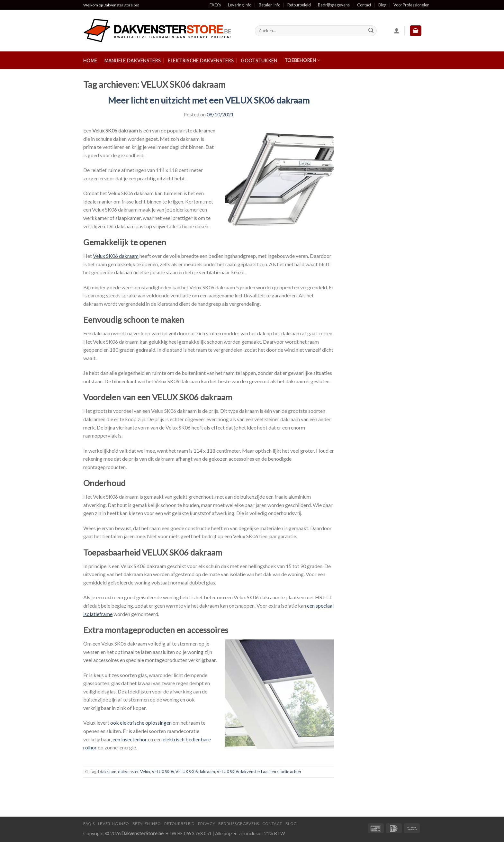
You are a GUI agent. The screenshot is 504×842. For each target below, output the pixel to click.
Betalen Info (270, 5)
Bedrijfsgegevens (334, 5)
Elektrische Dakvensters (201, 61)
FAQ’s (215, 5)
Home (90, 61)
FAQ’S (89, 824)
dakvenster (128, 772)
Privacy (207, 824)
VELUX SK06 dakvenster (239, 772)
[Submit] (371, 31)
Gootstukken (259, 61)
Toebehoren (302, 60)
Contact (364, 5)
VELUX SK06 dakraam (195, 772)
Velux (145, 772)
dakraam (108, 772)
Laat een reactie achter (281, 772)
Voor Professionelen (411, 5)
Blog (382, 5)
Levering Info (240, 5)
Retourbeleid (299, 5)
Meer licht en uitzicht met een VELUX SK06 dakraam (209, 100)
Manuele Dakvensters (133, 61)
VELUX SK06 (163, 772)
